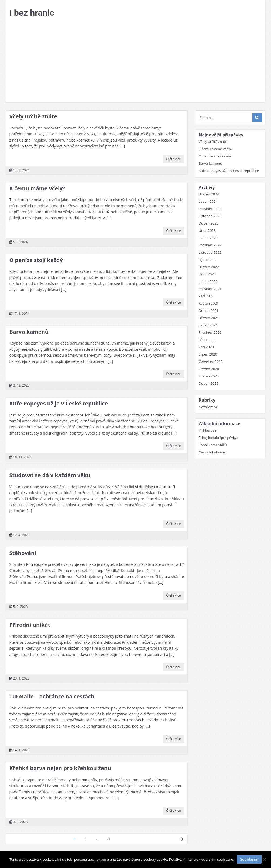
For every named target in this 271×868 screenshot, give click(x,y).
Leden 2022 (208, 281)
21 (109, 839)
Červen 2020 (209, 369)
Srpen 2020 (208, 354)
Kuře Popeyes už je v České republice (59, 403)
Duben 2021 (209, 311)
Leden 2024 (208, 201)
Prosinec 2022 (210, 245)
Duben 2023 (209, 223)
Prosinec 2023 (210, 209)
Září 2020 (206, 347)
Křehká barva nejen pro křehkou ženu (60, 768)
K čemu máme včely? (37, 188)
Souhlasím (249, 859)
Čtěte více (173, 159)
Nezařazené (208, 407)
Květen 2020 (209, 376)
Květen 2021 (209, 303)
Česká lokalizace (212, 452)
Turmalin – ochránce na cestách (52, 696)
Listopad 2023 (210, 216)
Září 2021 (206, 296)
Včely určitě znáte (33, 116)
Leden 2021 (208, 325)
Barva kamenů (29, 332)
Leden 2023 (208, 238)
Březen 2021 (209, 318)
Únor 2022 (207, 274)
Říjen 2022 (207, 260)
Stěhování (23, 553)
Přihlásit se (208, 430)
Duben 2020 (209, 383)
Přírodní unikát (30, 625)
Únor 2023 (207, 230)
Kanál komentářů (213, 445)
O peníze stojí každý (36, 260)
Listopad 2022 (210, 252)
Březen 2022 (209, 267)
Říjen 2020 (207, 340)
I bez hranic (32, 13)
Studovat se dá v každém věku (50, 475)
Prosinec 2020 (210, 332)
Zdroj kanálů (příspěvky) (218, 438)
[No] (264, 859)
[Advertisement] (136, 62)
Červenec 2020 (211, 361)
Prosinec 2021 (210, 289)
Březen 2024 (209, 194)
